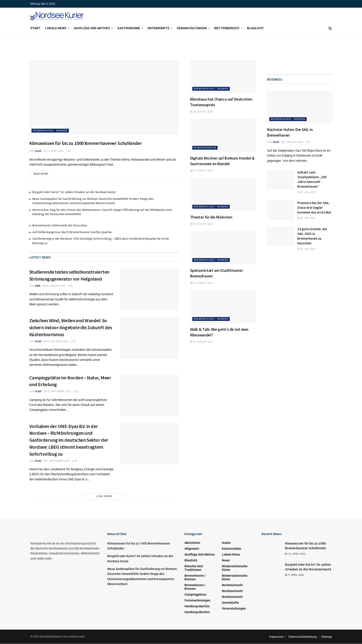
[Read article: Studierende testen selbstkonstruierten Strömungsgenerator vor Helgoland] (150, 290)
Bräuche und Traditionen (194, 568)
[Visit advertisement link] (181, 44)
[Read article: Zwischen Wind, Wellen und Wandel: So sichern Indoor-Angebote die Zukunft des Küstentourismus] (150, 338)
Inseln (226, 543)
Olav (38, 151)
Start (35, 28)
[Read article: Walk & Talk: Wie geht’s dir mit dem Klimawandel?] (223, 306)
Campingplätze (195, 595)
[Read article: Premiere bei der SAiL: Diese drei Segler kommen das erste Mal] (281, 210)
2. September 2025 (57, 461)
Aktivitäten (192, 543)
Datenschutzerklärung (302, 637)
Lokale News (56, 28)
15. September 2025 (57, 392)
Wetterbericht (227, 28)
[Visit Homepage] (57, 16)
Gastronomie (129, 28)
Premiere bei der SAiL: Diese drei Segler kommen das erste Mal (314, 208)
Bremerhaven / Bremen (50, 131)
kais (38, 286)
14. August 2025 (201, 342)
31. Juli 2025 (306, 192)
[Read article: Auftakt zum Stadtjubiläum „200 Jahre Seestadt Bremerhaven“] (281, 180)
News (226, 561)
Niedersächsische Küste (235, 568)
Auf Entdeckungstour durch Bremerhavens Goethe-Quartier (72, 232)
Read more (43, 173)
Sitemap (327, 637)
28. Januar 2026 (54, 286)
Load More (104, 497)
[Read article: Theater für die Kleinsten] (223, 194)
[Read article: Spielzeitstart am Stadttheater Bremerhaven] (223, 248)
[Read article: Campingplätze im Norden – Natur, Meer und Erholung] (150, 395)
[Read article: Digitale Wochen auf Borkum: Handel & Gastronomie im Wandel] (223, 135)
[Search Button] (330, 28)
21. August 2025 (201, 171)
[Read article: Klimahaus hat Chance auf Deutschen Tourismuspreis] (223, 76)
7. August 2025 (292, 142)
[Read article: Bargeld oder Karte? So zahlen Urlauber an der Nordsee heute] (272, 570)
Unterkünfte (158, 28)
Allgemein (192, 549)
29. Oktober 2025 (56, 342)
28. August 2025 (201, 112)
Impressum (276, 637)
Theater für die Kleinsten (211, 217)
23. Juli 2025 (306, 249)
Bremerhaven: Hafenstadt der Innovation (60, 225)
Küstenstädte (232, 549)
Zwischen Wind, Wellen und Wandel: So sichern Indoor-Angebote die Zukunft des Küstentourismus (71, 328)
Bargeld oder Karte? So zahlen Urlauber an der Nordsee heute (74, 192)
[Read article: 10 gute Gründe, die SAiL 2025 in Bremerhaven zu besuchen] (281, 236)
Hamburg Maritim (197, 606)
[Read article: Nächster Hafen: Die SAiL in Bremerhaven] (300, 107)
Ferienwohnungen (197, 601)
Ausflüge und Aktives (92, 28)
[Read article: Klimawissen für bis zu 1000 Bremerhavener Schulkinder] (104, 97)
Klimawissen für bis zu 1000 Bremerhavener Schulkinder (86, 143)
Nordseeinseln (205, 148)
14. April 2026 (54, 151)
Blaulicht (255, 28)
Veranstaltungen (192, 28)
